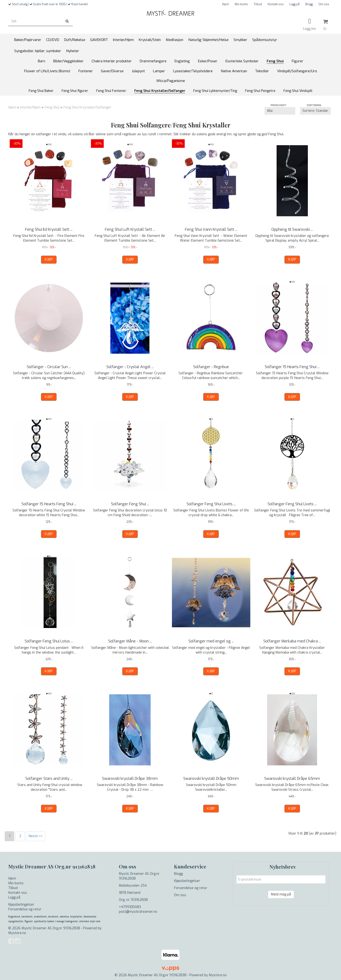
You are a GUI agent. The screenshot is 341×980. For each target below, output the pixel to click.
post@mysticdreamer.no (138, 912)
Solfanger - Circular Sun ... (49, 367)
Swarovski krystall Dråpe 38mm (130, 779)
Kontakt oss (276, 4)
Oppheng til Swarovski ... (292, 229)
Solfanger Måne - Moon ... (130, 641)
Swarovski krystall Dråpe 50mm (211, 779)
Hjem (226, 4)
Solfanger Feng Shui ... (130, 504)
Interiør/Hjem (30, 107)
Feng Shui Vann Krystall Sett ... (211, 229)
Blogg (309, 4)
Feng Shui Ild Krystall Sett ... (49, 229)
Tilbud (258, 4)
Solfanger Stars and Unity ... (49, 779)
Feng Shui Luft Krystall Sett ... (130, 229)
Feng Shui (52, 107)
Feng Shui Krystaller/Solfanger (87, 107)
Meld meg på (281, 894)
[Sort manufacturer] (280, 111)
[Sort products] (315, 111)
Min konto (241, 4)
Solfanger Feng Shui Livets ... (211, 504)
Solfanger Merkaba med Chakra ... (292, 641)
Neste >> (36, 836)
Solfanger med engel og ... (211, 641)
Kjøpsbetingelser (21, 905)
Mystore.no (17, 933)
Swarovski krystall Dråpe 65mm (292, 779)
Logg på (294, 4)
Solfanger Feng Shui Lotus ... (49, 641)
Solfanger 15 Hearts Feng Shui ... (292, 367)
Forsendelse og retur (25, 909)
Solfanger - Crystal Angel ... (130, 367)
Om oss (324, 4)
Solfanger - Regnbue (211, 367)
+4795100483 (130, 907)
